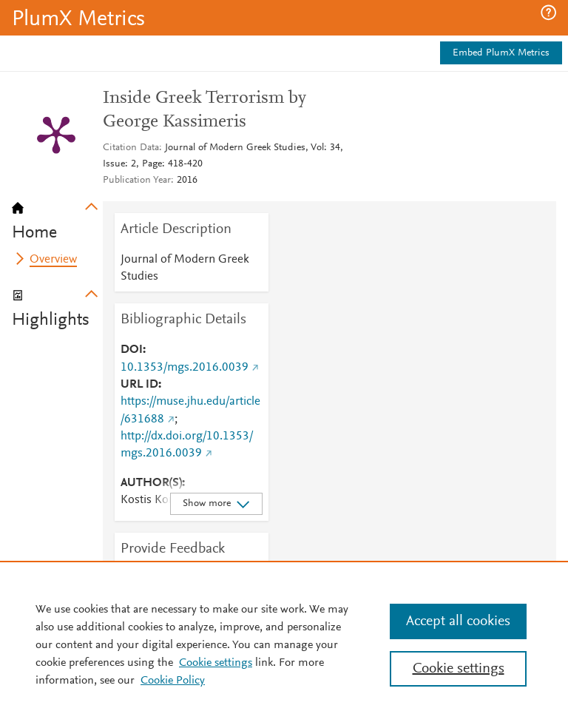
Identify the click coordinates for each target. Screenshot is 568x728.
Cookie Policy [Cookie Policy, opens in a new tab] (173, 681)
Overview (53, 260)
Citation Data (131, 148)
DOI (132, 350)
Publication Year (137, 181)
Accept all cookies (458, 621)
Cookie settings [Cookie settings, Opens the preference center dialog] (459, 669)
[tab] (57, 216)
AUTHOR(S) (151, 483)
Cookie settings (216, 663)
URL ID (139, 385)
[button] (548, 13)
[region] (284, 644)
